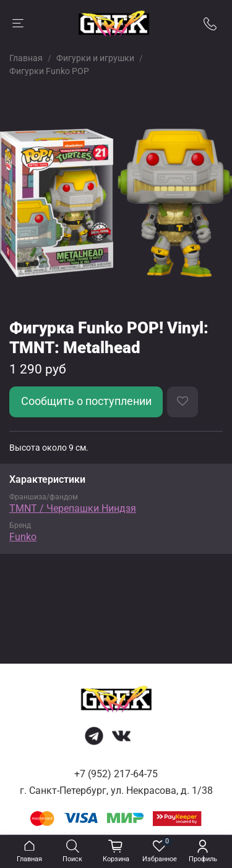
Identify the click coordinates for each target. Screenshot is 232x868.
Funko (23, 537)
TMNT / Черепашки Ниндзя (73, 508)
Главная (26, 58)
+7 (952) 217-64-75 (116, 774)
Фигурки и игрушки (95, 58)
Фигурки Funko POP (49, 71)
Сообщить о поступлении (86, 401)
